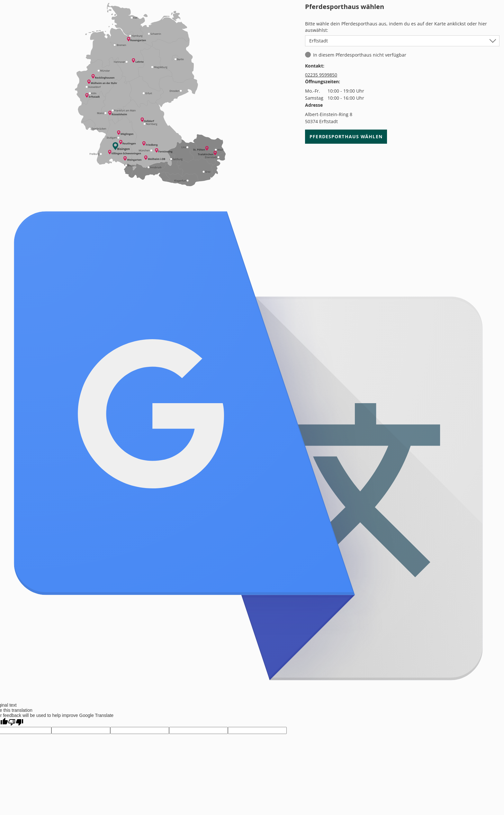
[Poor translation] (16, 722)
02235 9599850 (321, 75)
